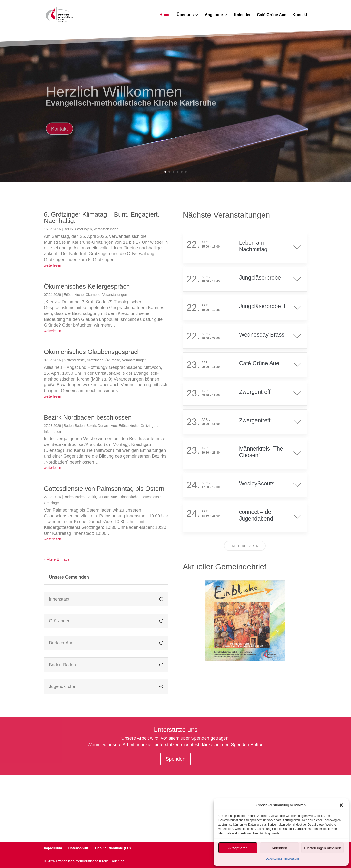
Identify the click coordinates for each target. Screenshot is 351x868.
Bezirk (69, 229)
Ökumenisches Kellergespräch (87, 286)
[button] (341, 805)
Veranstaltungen (106, 229)
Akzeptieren (238, 848)
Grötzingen (83, 229)
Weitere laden (245, 546)
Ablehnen (279, 848)
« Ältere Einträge (57, 559)
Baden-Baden (74, 426)
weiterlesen (53, 265)
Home (165, 15)
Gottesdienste (74, 360)
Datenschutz (274, 859)
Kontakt (300, 15)
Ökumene (93, 295)
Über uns (185, 15)
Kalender (242, 15)
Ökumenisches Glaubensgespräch (92, 352)
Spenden (175, 759)
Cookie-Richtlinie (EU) (113, 848)
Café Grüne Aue (272, 15)
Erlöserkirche (74, 295)
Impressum (292, 859)
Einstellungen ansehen (322, 848)
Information (52, 432)
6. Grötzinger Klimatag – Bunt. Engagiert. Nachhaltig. (102, 218)
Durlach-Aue (107, 426)
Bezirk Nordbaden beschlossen (88, 417)
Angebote (214, 15)
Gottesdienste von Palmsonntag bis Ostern (104, 489)
